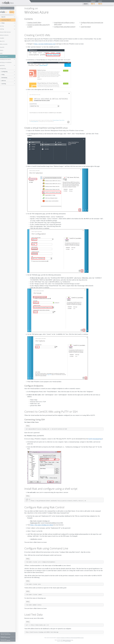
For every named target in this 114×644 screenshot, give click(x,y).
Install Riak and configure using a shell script (64, 23)
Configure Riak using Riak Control (64, 27)
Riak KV (86, 4)
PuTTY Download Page (95, 439)
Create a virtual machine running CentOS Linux (46, 128)
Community (93, 1)
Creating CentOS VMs (34, 23)
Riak (6, 12)
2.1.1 (15, 12)
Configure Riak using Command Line (92, 23)
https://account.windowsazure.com (45, 44)
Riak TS (93, 4)
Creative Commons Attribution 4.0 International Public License (70, 638)
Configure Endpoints (34, 386)
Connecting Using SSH (35, 419)
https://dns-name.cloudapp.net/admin (42, 525)
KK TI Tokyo (68, 641)
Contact (100, 1)
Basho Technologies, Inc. (68, 640)
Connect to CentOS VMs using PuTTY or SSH (38, 26)
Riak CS (100, 4)
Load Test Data (85, 27)
